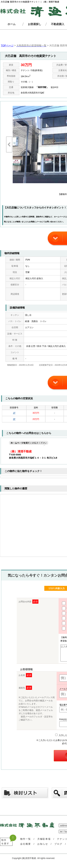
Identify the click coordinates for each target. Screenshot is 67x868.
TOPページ (7, 45)
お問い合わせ (50, 222)
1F (14, 413)
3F (14, 419)
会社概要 (26, 847)
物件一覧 (26, 842)
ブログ (58, 847)
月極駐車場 (44, 842)
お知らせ (43, 847)
